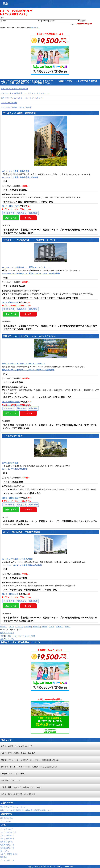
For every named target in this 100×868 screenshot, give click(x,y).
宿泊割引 (4, 627)
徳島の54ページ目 (7, 639)
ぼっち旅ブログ (6, 829)
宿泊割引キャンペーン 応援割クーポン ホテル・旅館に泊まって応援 (30, 760)
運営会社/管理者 (7, 818)
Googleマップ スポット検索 (13, 774)
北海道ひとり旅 (6, 842)
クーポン (60, 627)
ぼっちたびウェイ (7, 839)
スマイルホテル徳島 (9, 103)
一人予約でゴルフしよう (11, 780)
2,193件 (11, 498)
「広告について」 (35, 28)
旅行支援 (36, 627)
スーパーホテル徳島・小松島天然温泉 (16, 107)
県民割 (44, 627)
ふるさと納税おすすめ (9, 854)
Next (33, 636)
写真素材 (4, 857)
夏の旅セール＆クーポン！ (50, 650)
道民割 (28, 627)
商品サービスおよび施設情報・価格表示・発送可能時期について (26, 810)
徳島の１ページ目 (7, 633)
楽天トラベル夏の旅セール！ (50, 34)
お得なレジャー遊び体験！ (50, 699)
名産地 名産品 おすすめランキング (16, 746)
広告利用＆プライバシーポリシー (14, 807)
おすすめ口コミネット (46, 866)
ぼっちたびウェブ (7, 835)
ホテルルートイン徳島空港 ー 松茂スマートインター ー (25, 93)
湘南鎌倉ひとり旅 (7, 848)
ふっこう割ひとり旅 (8, 832)
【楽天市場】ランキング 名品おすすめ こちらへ (22, 787)
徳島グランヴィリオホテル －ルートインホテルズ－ (22, 98)
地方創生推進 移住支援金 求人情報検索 (18, 794)
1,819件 (11, 206)
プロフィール (5, 821)
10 (28, 636)
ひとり (51, 627)
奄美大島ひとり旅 (7, 845)
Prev (2, 636)
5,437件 (11, 402)
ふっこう (20, 627)
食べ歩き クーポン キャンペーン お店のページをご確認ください (29, 767)
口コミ (12, 627)
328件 (10, 594)
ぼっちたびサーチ (7, 860)
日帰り (68, 627)
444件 (10, 302)
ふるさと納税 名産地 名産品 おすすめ (18, 753)
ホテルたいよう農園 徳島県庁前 (14, 89)
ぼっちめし (5, 851)
